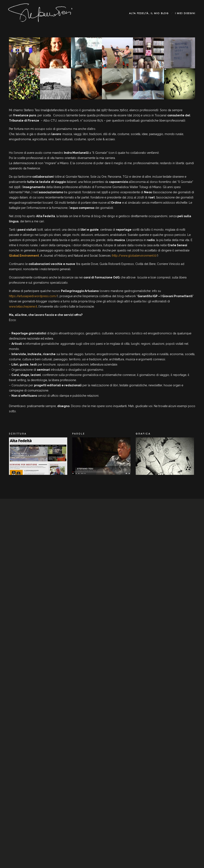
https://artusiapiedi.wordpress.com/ (33, 296)
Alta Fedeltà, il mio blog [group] (149, 13)
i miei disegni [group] (185, 13)
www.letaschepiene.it (23, 307)
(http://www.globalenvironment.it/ (134, 256)
